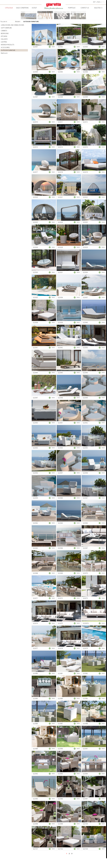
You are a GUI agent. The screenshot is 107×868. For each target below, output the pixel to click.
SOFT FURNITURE (6, 28)
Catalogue (9, 8)
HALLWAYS (4, 39)
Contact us (85, 8)
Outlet (34, 8)
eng (103, 2)
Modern (18, 22)
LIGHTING (4, 42)
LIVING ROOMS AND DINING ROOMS (12, 25)
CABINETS (4, 31)
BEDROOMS (5, 33)
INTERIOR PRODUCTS (8, 45)
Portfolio (72, 8)
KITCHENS (4, 36)
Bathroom (4, 53)
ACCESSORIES (5, 47)
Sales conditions (22, 8)
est (94, 2)
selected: (98, 8)
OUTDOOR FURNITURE (31, 22)
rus (99, 2)
